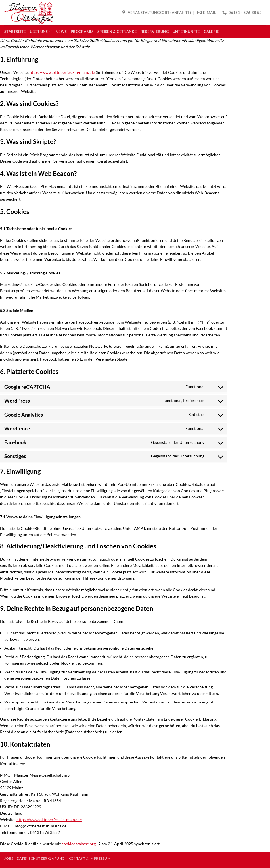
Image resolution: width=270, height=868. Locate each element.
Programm (82, 32)
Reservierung (155, 32)
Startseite (15, 32)
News (61, 32)
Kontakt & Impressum (90, 858)
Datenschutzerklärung (41, 858)
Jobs (9, 858)
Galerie (212, 32)
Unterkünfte (186, 32)
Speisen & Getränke (117, 32)
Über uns (41, 31)
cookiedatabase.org (79, 844)
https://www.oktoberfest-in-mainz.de (62, 72)
